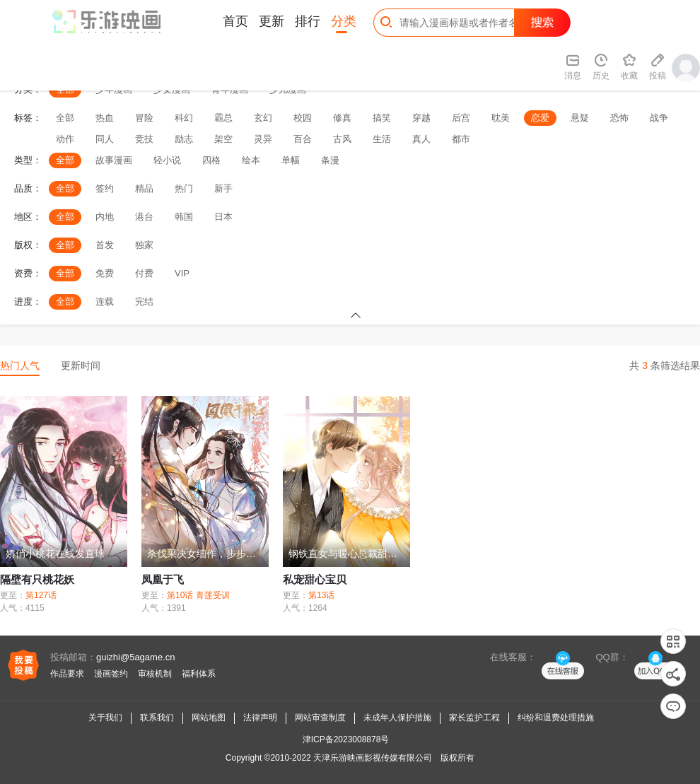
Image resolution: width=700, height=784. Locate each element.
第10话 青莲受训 (198, 595)
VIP (182, 273)
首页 (235, 21)
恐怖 (619, 118)
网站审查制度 (320, 718)
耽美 (501, 118)
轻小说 (167, 160)
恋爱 (540, 118)
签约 (105, 188)
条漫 (330, 160)
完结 (144, 302)
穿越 (421, 118)
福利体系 (199, 674)
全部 (65, 118)
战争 (659, 118)
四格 (211, 160)
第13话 (321, 595)
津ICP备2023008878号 (346, 739)
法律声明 (260, 718)
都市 (461, 139)
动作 (65, 139)
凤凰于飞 (163, 579)
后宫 (461, 118)
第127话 (41, 595)
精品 (144, 188)
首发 (105, 245)
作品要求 (67, 674)
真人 (421, 139)
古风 (342, 139)
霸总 (223, 118)
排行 (308, 21)
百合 (303, 139)
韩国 (184, 217)
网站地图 (209, 718)
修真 (342, 118)
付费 (144, 273)
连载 (105, 302)
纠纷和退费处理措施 (556, 718)
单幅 (291, 160)
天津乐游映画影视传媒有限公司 (373, 758)
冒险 (144, 118)
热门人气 (20, 365)
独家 (144, 245)
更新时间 (81, 365)
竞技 (144, 139)
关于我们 (105, 718)
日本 (223, 217)
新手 (223, 188)
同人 (105, 139)
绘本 (251, 160)
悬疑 (580, 118)
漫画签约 (111, 674)
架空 (223, 139)
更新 (272, 21)
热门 (184, 188)
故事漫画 (114, 160)
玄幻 (263, 118)
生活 (382, 139)
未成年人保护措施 (397, 718)
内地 (105, 217)
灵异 (263, 139)
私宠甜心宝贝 (315, 579)
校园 (303, 118)
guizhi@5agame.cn (135, 657)
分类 (344, 21)
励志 (184, 139)
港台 (144, 217)
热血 (105, 118)
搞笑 (382, 118)
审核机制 (155, 674)
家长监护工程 (474, 718)
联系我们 (157, 718)
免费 (105, 273)
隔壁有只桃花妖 (37, 579)
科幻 (184, 118)
